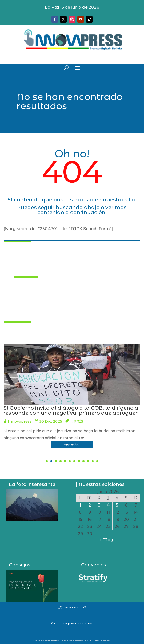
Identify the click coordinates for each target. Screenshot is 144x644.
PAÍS (11, 426)
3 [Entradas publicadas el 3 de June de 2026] (99, 505)
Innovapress (98, 421)
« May (106, 540)
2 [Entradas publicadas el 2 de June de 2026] (90, 505)
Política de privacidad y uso (72, 623)
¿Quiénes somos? (72, 607)
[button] (47, 461)
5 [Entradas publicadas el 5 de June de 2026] (117, 505)
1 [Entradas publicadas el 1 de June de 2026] (80, 505)
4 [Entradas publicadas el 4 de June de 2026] (108, 505)
